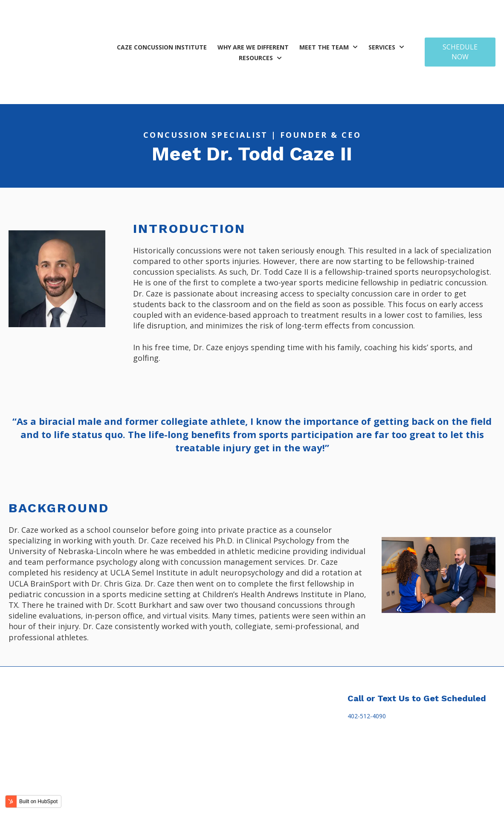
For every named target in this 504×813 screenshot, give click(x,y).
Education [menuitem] (242, 696)
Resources (256, 26)
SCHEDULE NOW (460, 20)
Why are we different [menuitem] (122, 696)
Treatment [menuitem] (176, 696)
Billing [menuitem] (271, 696)
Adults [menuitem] (167, 730)
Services (382, 15)
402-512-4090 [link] (367, 652)
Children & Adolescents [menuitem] (191, 713)
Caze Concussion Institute (162, 15)
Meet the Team (324, 15)
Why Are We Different (253, 15)
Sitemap (346, 802)
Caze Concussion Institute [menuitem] (45, 696)
